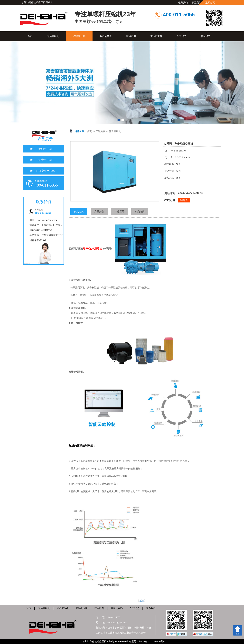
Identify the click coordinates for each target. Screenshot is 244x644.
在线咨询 (184, 200)
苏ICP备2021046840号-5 (152, 641)
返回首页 (210, 3)
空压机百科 (156, 36)
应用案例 (131, 36)
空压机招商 (82, 608)
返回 (142, 601)
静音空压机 (115, 131)
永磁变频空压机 (45, 171)
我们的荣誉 (106, 36)
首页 (30, 36)
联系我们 (197, 3)
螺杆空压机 (79, 36)
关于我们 (181, 36)
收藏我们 (183, 3)
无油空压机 (53, 36)
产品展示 (100, 131)
